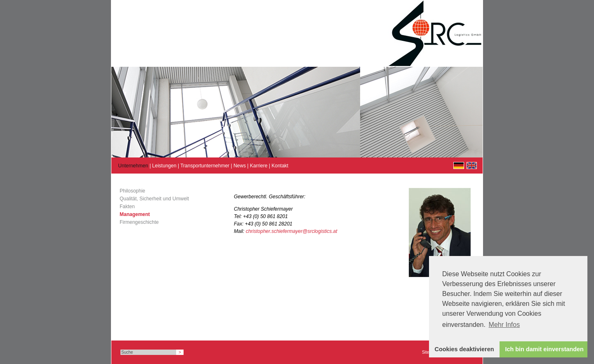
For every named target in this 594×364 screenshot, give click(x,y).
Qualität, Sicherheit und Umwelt (154, 199)
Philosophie (132, 191)
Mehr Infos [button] (504, 325)
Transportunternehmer (205, 166)
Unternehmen (133, 166)
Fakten (127, 207)
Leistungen (164, 166)
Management (135, 214)
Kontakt (280, 166)
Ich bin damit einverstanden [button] (544, 349)
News (240, 166)
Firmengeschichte (139, 222)
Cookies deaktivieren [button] (464, 349)
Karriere (259, 166)
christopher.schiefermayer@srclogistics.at (292, 231)
